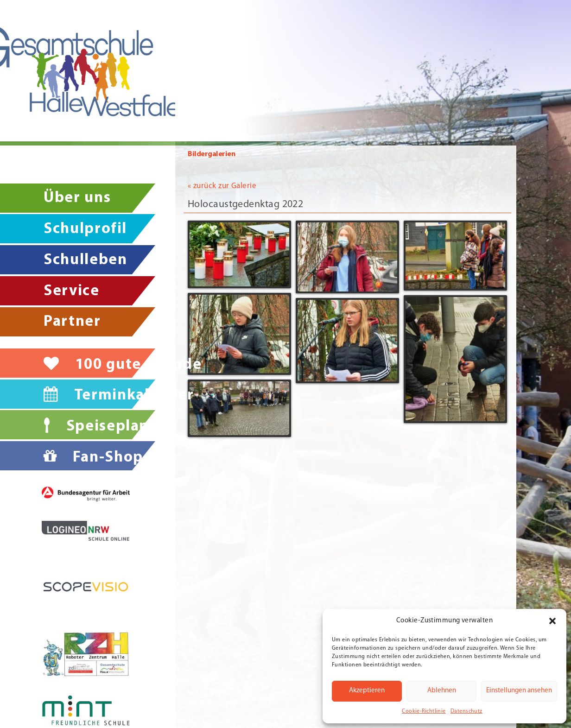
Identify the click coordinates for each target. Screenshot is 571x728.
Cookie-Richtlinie (424, 711)
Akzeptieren (367, 691)
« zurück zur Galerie (222, 180)
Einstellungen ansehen (519, 691)
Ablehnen (442, 691)
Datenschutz (466, 711)
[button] (552, 621)
